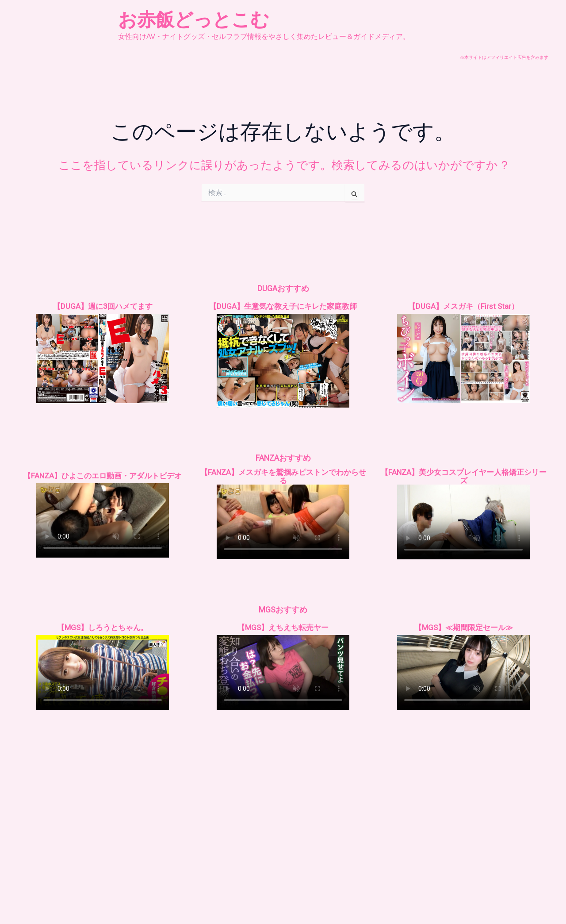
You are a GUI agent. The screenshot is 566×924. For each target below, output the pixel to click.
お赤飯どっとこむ (194, 20)
